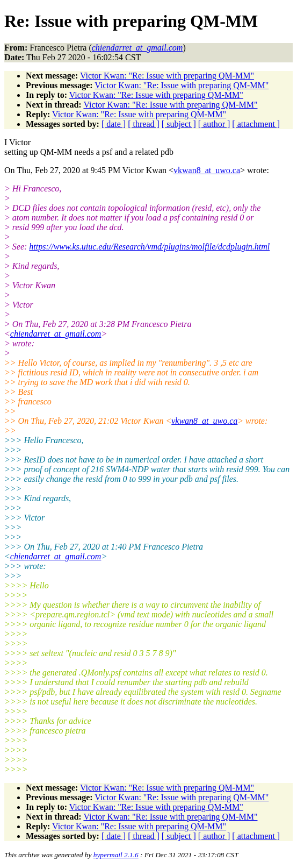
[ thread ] (144, 124)
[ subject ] (179, 124)
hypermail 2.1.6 (116, 855)
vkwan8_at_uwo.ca (207, 170)
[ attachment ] (256, 124)
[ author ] (214, 124)
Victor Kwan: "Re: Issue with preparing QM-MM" (167, 76)
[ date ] (114, 124)
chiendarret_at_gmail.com (56, 334)
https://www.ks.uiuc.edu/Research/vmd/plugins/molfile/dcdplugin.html (149, 247)
